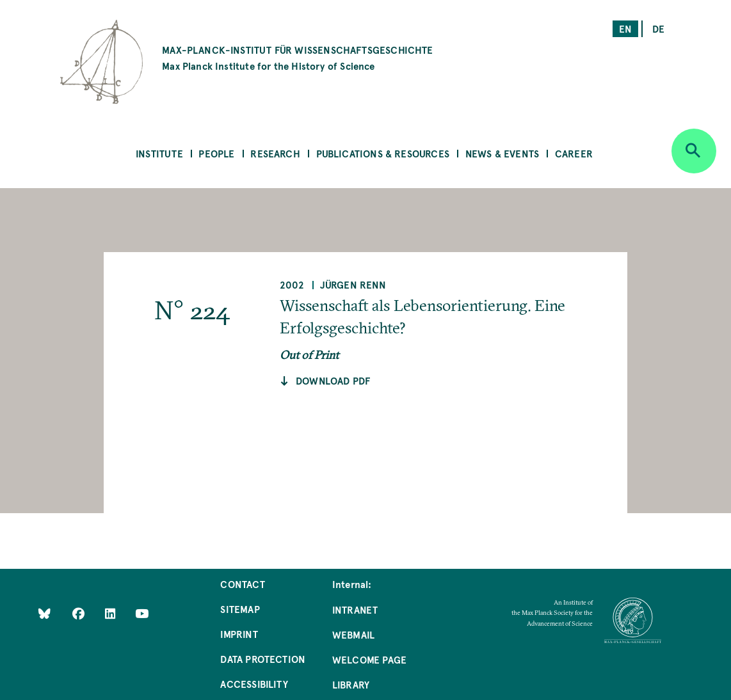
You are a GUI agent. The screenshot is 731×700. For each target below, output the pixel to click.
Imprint (239, 634)
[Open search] (694, 151)
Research (275, 153)
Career (574, 153)
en (625, 28)
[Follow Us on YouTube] (142, 613)
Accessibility (254, 684)
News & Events (502, 153)
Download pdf (333, 380)
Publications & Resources (383, 153)
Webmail (353, 634)
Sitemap (240, 609)
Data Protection (263, 659)
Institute (159, 153)
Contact (242, 584)
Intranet (355, 609)
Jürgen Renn (353, 284)
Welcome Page (369, 659)
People (216, 153)
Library (351, 684)
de (658, 28)
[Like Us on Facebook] (80, 613)
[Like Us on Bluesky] (44, 613)
